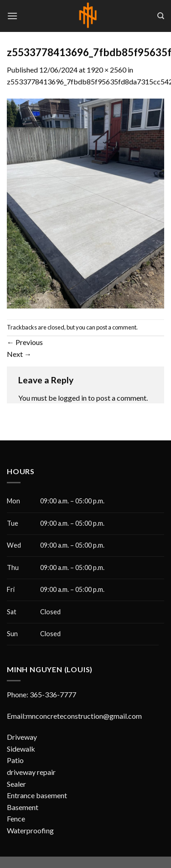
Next (19, 354)
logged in (72, 398)
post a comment (116, 327)
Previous (25, 342)
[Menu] (12, 16)
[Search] (161, 16)
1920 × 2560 (106, 70)
